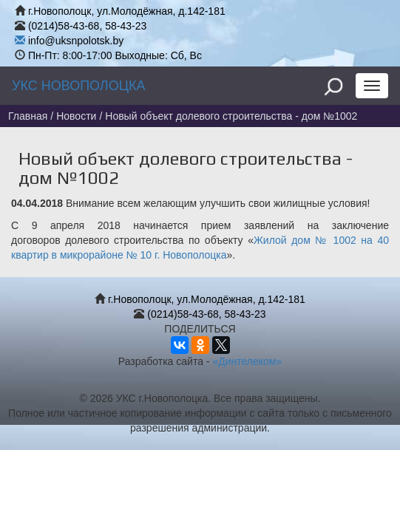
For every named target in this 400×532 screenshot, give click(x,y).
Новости (76, 116)
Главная (28, 116)
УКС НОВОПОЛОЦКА (78, 86)
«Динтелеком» (247, 361)
